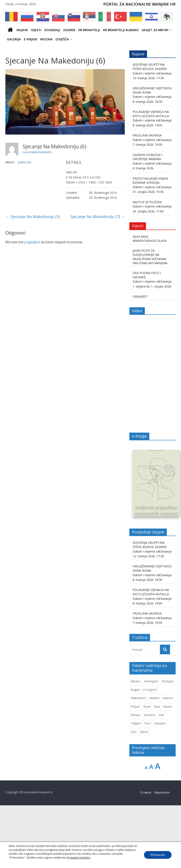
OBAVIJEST (140, 296)
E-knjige (31, 39)
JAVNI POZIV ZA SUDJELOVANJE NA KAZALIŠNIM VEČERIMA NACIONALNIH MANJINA (150, 257)
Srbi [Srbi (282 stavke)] (161, 715)
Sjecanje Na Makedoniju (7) (98, 217)
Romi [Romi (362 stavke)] (147, 707)
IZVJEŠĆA (62, 39)
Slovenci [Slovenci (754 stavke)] (149, 715)
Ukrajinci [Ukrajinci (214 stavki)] (160, 724)
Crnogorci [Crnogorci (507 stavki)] (150, 690)
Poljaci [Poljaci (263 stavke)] (135, 707)
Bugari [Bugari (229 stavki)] (135, 690)
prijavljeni (32, 242)
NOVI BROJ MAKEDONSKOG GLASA (150, 239)
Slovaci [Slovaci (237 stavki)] (135, 715)
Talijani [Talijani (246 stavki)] (136, 724)
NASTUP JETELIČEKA (147, 202)
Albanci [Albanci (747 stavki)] (136, 681)
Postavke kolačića (78, 857)
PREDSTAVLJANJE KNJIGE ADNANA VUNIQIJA (150, 181)
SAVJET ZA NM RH (155, 30)
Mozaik (46, 39)
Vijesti (36, 30)
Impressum (162, 793)
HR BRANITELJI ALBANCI (121, 30)
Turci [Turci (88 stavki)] (147, 724)
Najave (22, 30)
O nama (145, 793)
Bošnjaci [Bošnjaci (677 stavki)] (168, 681)
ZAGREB (69, 30)
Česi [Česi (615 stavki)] (134, 732)
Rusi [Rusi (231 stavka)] (157, 707)
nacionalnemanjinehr (37, 152)
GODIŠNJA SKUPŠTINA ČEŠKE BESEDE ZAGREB (150, 67)
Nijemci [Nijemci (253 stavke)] (168, 698)
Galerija (14, 39)
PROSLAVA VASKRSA (147, 135)
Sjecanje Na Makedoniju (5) (33, 217)
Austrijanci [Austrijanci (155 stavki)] (151, 681)
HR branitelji (89, 30)
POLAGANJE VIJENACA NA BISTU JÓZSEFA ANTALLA (151, 114)
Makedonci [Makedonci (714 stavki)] (138, 698)
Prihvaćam (158, 855)
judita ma (24, 162)
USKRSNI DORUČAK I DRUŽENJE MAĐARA (148, 157)
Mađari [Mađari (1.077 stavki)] (154, 698)
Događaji (52, 30)
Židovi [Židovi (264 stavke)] (144, 732)
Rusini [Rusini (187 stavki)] (167, 707)
